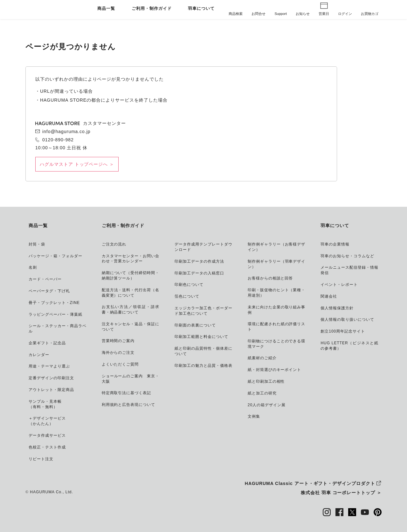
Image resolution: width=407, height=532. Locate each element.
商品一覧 (106, 9)
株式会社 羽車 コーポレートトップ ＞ (341, 493)
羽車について (201, 9)
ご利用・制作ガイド (152, 9)
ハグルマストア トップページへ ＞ (77, 164)
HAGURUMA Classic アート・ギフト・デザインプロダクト (310, 483)
